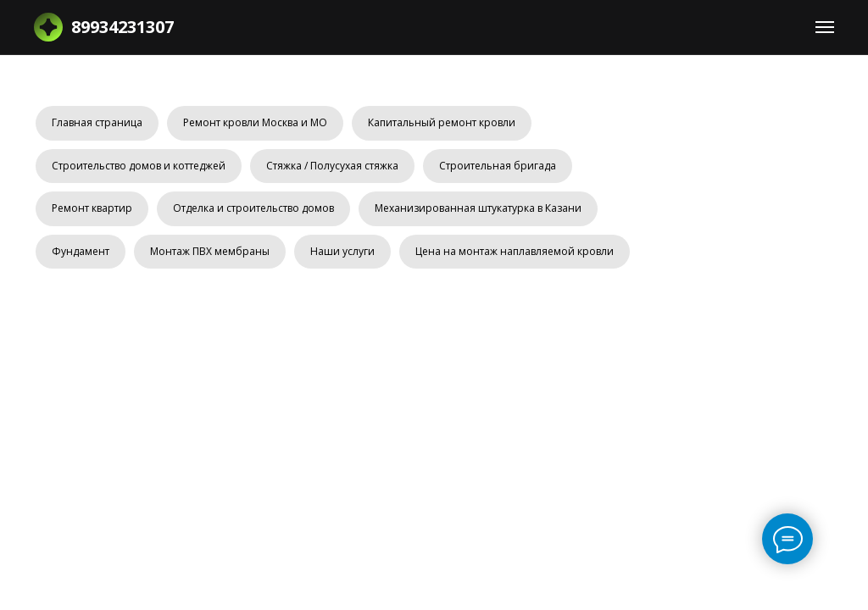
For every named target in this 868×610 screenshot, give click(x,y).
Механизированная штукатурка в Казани (478, 208)
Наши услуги (342, 251)
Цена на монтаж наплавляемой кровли (515, 251)
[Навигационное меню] (825, 27)
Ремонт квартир (92, 208)
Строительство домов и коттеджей (139, 166)
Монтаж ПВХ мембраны (210, 251)
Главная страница (97, 122)
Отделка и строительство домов (253, 208)
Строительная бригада (498, 166)
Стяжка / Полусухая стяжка (332, 166)
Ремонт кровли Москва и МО (255, 122)
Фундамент (81, 251)
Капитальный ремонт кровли (442, 122)
